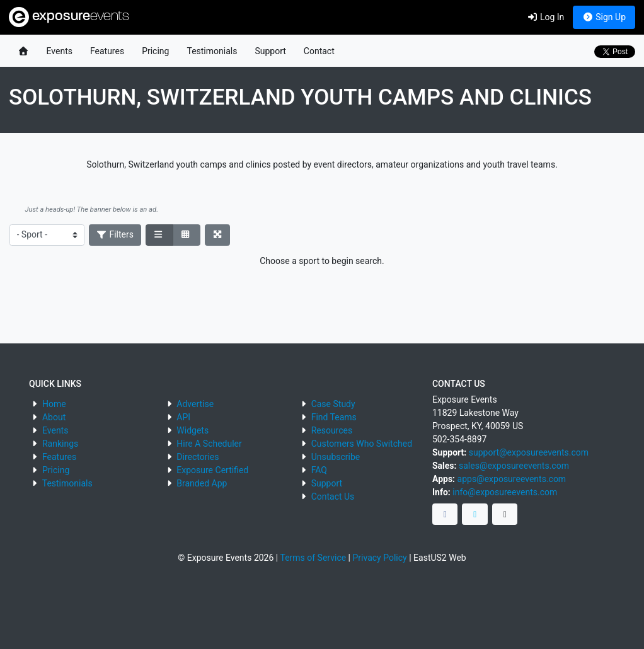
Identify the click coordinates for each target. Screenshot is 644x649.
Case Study (333, 404)
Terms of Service (313, 558)
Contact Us (333, 497)
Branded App (202, 483)
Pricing (155, 51)
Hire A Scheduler (209, 444)
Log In (545, 17)
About (54, 417)
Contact (319, 51)
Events (60, 51)
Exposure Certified (212, 470)
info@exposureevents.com (505, 492)
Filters (115, 234)
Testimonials (212, 51)
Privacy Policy (380, 558)
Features (107, 51)
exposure (69, 17)
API (183, 417)
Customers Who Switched (362, 444)
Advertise (195, 404)
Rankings (60, 444)
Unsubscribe (336, 457)
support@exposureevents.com (529, 452)
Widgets (193, 430)
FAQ (319, 470)
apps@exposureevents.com (512, 479)
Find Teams (334, 417)
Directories (198, 457)
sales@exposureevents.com (514, 466)
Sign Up (604, 17)
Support (270, 51)
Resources (332, 430)
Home (54, 404)
